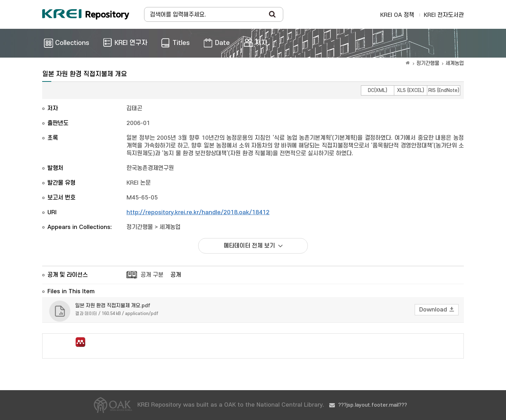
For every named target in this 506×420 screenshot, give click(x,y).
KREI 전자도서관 (444, 15)
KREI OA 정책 (397, 15)
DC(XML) (378, 90)
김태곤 (134, 109)
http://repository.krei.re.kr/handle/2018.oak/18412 (198, 212)
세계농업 (455, 63)
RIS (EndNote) (444, 90)
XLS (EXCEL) (411, 90)
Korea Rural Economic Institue (86, 14)
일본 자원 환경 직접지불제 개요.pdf (113, 306)
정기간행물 (428, 63)
